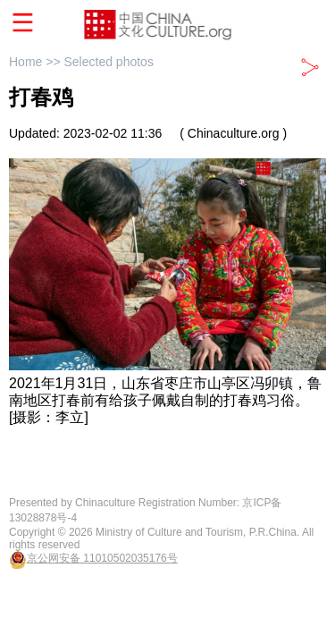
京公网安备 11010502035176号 (102, 558)
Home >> (36, 62)
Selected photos (108, 62)
